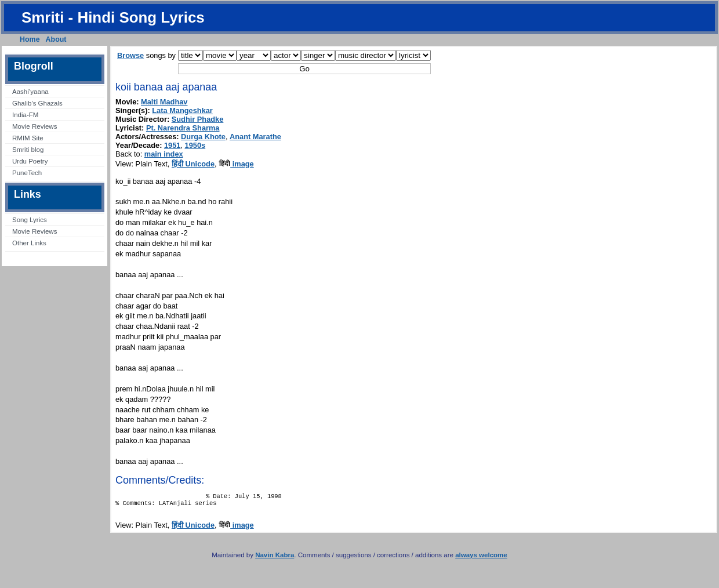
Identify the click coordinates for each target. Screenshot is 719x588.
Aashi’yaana (30, 92)
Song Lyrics (30, 220)
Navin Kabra (275, 558)
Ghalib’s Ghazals (37, 103)
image (236, 164)
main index (164, 154)
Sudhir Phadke (198, 119)
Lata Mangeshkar (182, 110)
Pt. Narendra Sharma (183, 128)
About (56, 39)
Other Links (29, 243)
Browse (130, 55)
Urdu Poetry (30, 161)
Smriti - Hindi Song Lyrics (113, 17)
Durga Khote (203, 137)
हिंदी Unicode (193, 164)
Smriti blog (28, 150)
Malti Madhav (164, 102)
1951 (172, 145)
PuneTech (27, 173)
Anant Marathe (255, 137)
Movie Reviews (35, 126)
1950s (195, 145)
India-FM (25, 115)
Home (30, 39)
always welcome (481, 558)
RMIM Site (28, 138)
